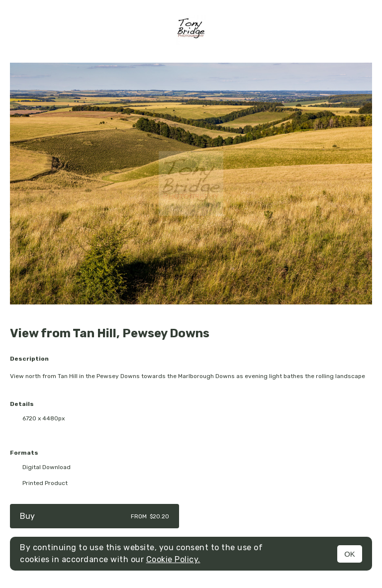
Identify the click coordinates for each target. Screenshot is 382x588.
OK (350, 554)
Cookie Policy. (173, 559)
